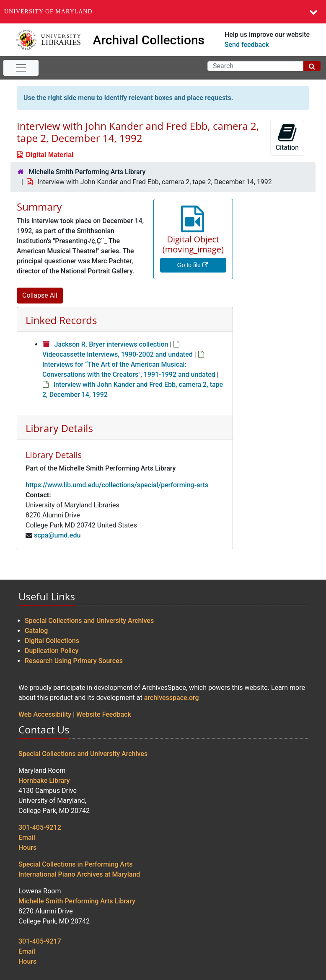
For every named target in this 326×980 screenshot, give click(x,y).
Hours (27, 848)
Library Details (59, 428)
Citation (287, 137)
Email (27, 837)
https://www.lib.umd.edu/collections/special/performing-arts (117, 485)
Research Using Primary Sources (74, 661)
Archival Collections (149, 40)
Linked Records (61, 320)
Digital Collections (52, 641)
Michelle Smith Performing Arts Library (87, 172)
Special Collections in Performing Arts (76, 864)
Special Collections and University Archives (89, 621)
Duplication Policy (52, 651)
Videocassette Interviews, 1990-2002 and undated (118, 354)
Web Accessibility (45, 714)
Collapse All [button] (40, 295)
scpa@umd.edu (57, 535)
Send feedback (247, 45)
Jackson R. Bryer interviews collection (111, 344)
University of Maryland (48, 12)
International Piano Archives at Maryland (79, 874)
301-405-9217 (40, 941)
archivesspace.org (172, 698)
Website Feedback (104, 714)
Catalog (36, 631)
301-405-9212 (40, 827)
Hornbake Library (44, 781)
